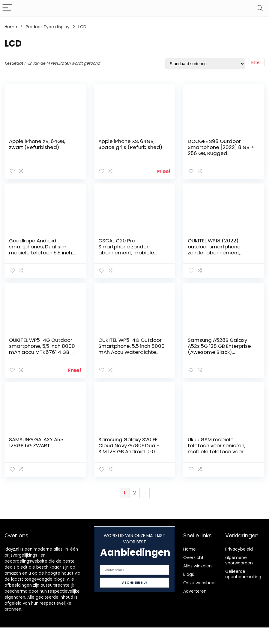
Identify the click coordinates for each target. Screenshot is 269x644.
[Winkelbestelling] (205, 64)
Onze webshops (200, 583)
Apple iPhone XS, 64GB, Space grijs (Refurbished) (130, 144)
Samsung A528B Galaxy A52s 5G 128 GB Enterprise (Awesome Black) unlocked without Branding (221, 349)
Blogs (189, 574)
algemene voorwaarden (239, 560)
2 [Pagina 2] (134, 493)
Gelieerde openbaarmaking (243, 574)
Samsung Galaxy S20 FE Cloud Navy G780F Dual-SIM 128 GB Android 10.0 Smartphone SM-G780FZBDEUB (129, 451)
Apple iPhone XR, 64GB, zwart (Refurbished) (37, 144)
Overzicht (193, 557)
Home (11, 27)
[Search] (260, 8)
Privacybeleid (239, 549)
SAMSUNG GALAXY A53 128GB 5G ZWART (36, 442)
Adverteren (195, 591)
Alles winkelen (197, 566)
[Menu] (7, 8)
